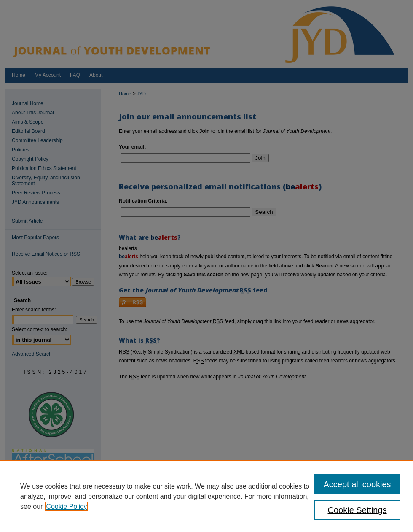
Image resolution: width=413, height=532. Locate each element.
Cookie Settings (357, 510)
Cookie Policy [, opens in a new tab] (66, 506)
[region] (206, 496)
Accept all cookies (357, 484)
